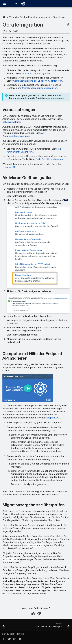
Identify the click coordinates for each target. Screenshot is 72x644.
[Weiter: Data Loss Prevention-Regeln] (52, 626)
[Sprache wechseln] (23, 4)
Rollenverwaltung (11, 122)
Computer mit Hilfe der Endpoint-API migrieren (38, 81)
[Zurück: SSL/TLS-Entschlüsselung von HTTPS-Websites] (4, 626)
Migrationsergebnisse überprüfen (40, 88)
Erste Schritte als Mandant (50, 159)
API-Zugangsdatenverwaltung (25, 134)
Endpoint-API (9, 167)
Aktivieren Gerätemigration (36, 73)
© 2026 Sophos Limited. (13, 634)
